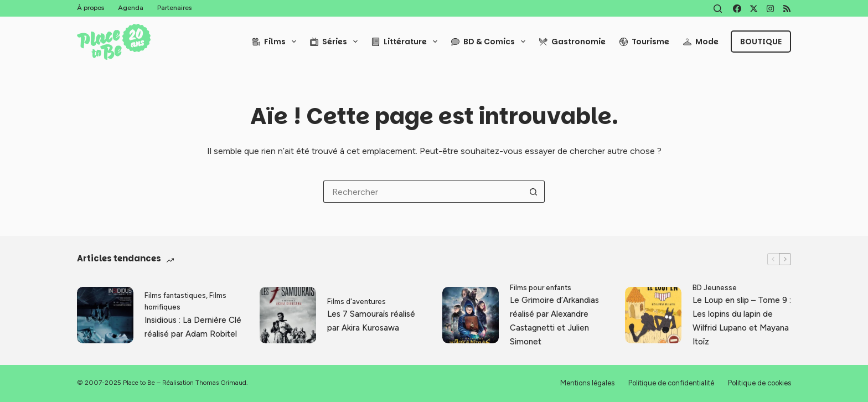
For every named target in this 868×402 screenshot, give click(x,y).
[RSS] (787, 9)
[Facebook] (737, 9)
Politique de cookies (759, 383)
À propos (91, 8)
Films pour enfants (541, 288)
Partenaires (174, 8)
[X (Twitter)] (754, 9)
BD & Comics (490, 42)
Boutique (761, 42)
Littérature (407, 42)
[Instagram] (770, 9)
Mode (701, 42)
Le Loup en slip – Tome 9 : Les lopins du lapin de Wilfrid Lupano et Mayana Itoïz (742, 321)
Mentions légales (587, 383)
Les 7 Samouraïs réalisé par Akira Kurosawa (371, 321)
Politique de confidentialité (671, 383)
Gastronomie (572, 42)
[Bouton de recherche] (534, 192)
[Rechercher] (718, 9)
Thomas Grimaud (221, 383)
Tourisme (644, 42)
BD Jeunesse (715, 288)
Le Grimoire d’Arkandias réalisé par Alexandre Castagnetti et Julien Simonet (554, 321)
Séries (336, 42)
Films (276, 42)
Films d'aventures (356, 301)
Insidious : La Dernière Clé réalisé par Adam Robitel (193, 327)
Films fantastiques (175, 295)
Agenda (131, 8)
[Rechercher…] (423, 192)
